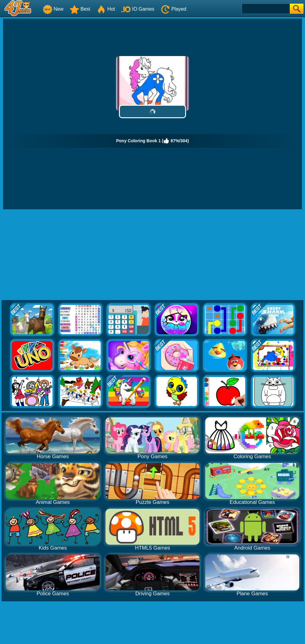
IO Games (138, 9)
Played (173, 9)
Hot (106, 9)
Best (80, 9)
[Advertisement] (153, 255)
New (53, 9)
